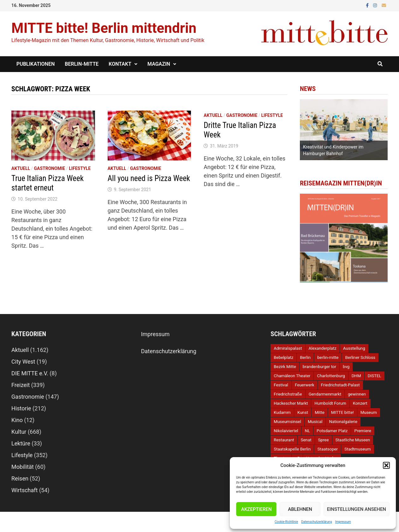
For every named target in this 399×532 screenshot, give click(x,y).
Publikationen (36, 64)
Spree (324, 440)
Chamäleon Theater (292, 376)
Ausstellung (354, 348)
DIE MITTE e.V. (30, 373)
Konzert (360, 403)
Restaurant (284, 440)
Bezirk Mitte (285, 367)
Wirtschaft (24, 490)
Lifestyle (80, 168)
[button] (386, 465)
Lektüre (21, 443)
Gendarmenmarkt (325, 394)
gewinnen (357, 394)
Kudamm (282, 412)
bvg (346, 367)
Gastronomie (50, 168)
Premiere (363, 431)
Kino (17, 420)
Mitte (320, 412)
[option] (344, 130)
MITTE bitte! (342, 412)
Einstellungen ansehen (357, 509)
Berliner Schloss (360, 357)
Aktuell (21, 168)
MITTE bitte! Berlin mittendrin (104, 28)
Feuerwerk (305, 385)
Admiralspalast (288, 348)
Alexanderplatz (323, 348)
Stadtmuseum (357, 449)
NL (307, 431)
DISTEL (375, 376)
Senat (306, 440)
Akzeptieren (256, 509)
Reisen (20, 478)
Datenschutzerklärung (316, 522)
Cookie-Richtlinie (286, 522)
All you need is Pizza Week (149, 178)
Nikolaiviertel (286, 431)
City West (23, 362)
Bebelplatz (283, 357)
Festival (281, 385)
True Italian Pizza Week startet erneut (48, 183)
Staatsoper (328, 449)
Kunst (303, 412)
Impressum (343, 522)
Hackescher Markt (291, 403)
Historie (21, 408)
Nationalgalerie (343, 422)
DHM (356, 376)
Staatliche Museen (353, 440)
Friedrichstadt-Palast (340, 385)
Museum (369, 412)
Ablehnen (300, 509)
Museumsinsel (287, 422)
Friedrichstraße (288, 394)
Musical (315, 422)
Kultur (19, 432)
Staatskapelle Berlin (292, 449)
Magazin (159, 64)
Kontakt (120, 64)
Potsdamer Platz (332, 431)
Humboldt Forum (330, 403)
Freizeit (21, 385)
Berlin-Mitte (82, 64)
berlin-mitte (328, 357)
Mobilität (23, 467)
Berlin (305, 357)
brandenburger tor (319, 367)
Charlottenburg (331, 376)
